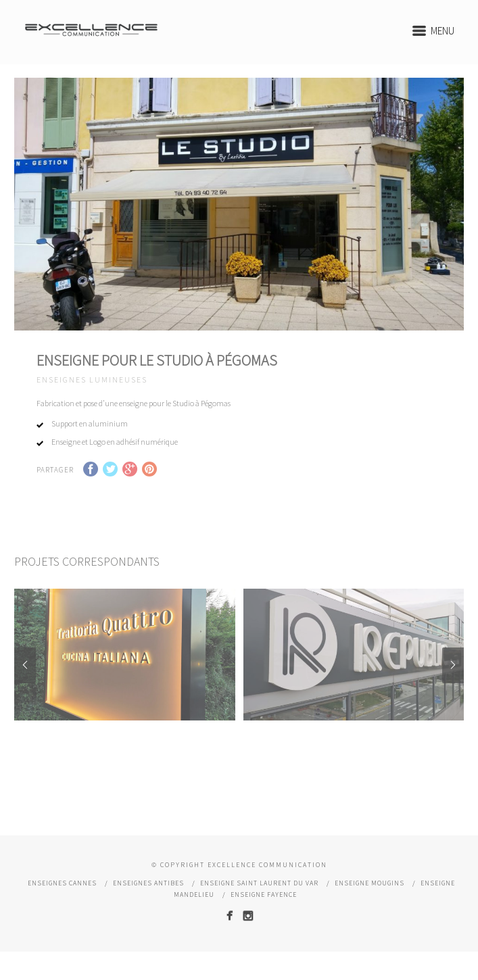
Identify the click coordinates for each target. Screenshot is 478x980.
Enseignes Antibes (148, 903)
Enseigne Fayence (264, 914)
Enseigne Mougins (369, 903)
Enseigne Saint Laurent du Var (259, 903)
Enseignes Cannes (62, 903)
